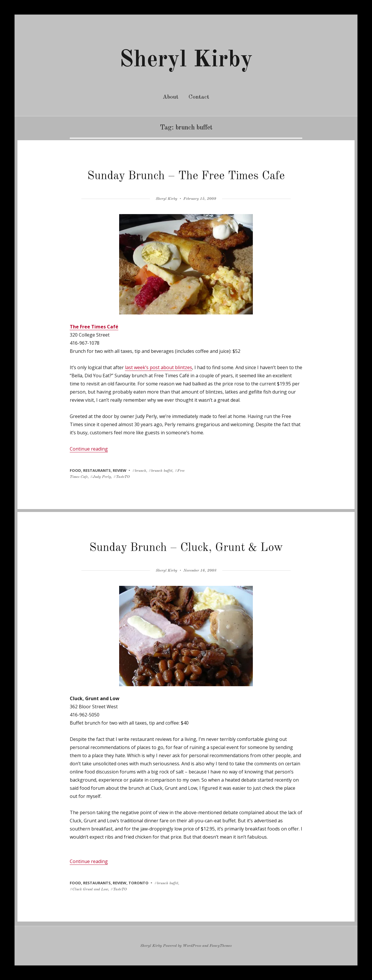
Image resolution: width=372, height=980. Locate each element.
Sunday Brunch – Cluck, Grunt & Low (186, 548)
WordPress (192, 946)
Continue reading (89, 449)
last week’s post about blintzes (159, 367)
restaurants (97, 470)
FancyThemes (221, 946)
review (120, 470)
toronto (138, 883)
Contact (199, 97)
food (75, 470)
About (171, 97)
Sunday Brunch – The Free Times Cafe (186, 176)
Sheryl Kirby (186, 60)
